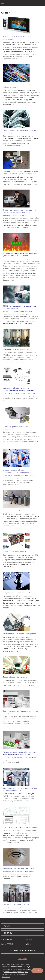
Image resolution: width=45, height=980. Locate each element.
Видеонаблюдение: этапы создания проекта (20, 827)
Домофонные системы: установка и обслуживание (17, 38)
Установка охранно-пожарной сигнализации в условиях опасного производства (21, 255)
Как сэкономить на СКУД (13, 511)
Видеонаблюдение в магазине (15, 677)
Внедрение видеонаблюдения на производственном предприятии (16, 471)
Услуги (7, 926)
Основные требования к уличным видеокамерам (16, 428)
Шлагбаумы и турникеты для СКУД (17, 905)
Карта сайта (22, 959)
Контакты (8, 933)
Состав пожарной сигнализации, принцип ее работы (20, 712)
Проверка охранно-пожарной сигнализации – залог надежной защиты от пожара (21, 753)
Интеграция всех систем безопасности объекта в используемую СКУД (21, 789)
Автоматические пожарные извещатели (18, 868)
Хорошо (37, 971)
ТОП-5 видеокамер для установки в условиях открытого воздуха (21, 307)
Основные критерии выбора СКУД (17, 349)
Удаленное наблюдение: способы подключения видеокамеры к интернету (19, 389)
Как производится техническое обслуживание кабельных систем (21, 86)
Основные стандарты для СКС (15, 552)
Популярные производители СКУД (17, 593)
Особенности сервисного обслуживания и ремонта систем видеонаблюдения (20, 211)
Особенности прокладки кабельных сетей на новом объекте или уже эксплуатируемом (21, 173)
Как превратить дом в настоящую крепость (20, 634)
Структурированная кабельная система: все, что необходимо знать (20, 132)
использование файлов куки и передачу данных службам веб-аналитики (15, 974)
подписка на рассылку (23, 951)
